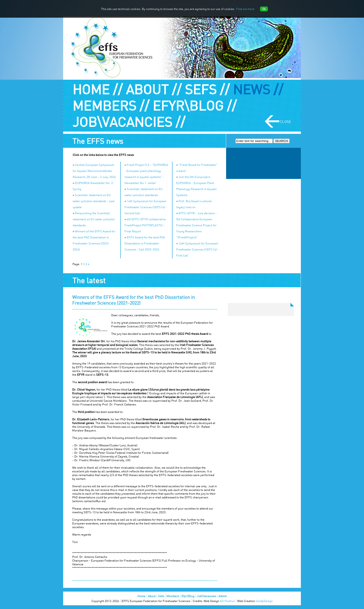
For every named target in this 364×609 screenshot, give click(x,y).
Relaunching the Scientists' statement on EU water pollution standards (94, 219)
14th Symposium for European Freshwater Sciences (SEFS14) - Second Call (146, 207)
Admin (223, 596)
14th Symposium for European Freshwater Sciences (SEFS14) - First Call (198, 249)
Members (173, 596)
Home (141, 596)
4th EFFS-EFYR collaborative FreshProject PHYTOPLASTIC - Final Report (145, 225)
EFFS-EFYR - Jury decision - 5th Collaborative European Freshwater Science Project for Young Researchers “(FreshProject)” (197, 225)
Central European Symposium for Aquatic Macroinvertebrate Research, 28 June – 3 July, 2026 (94, 171)
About (152, 596)
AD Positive (227, 601)
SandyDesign (264, 601)
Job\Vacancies (206, 596)
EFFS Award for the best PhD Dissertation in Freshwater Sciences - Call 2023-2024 (145, 243)
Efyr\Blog (188, 596)
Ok (264, 9)
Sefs (161, 596)
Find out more (245, 9)
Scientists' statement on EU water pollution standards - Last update (94, 201)
